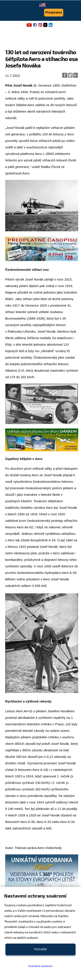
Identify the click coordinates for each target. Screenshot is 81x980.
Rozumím (40, 949)
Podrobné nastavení (40, 966)
